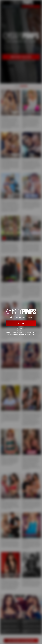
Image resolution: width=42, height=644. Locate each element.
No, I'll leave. (21, 328)
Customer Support (31, 334)
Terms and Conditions (31, 332)
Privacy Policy (22, 332)
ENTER (21, 323)
